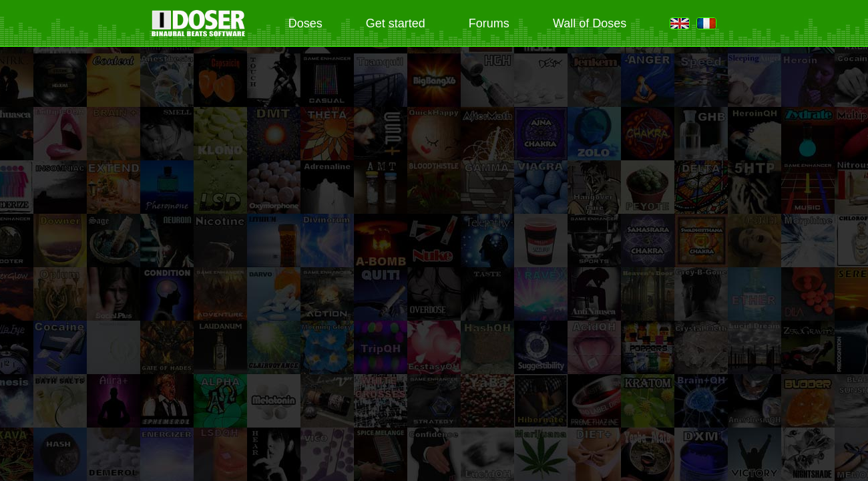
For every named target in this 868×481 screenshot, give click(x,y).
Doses (305, 23)
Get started (396, 23)
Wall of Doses (590, 23)
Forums (489, 23)
